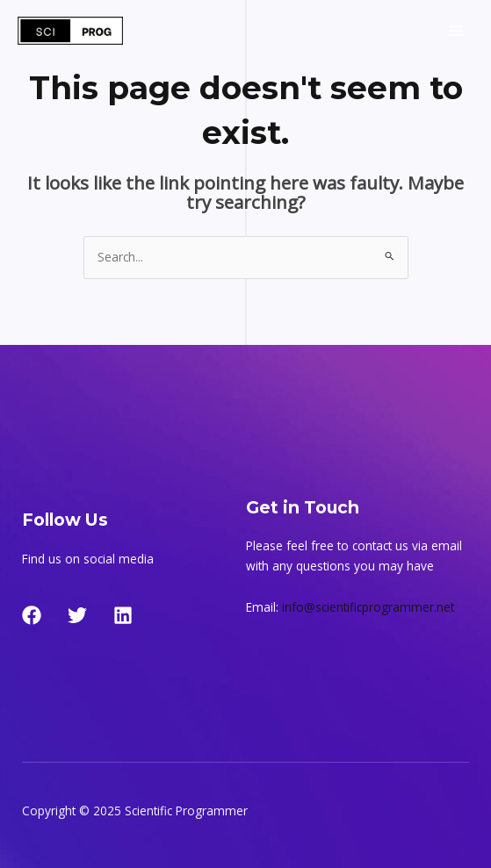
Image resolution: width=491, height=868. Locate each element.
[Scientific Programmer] (70, 31)
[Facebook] (32, 615)
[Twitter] (77, 615)
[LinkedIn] (123, 615)
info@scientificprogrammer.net (368, 607)
